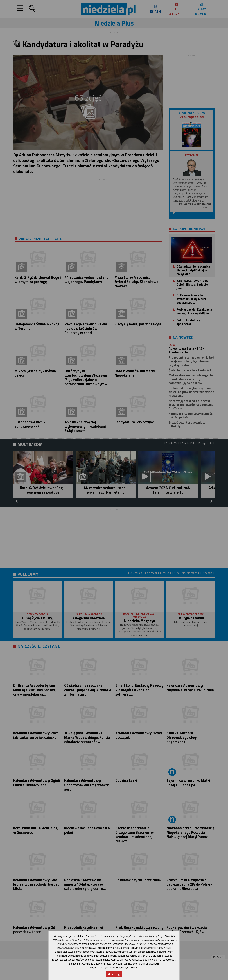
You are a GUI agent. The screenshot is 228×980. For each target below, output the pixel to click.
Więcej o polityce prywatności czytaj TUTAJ (114, 967)
